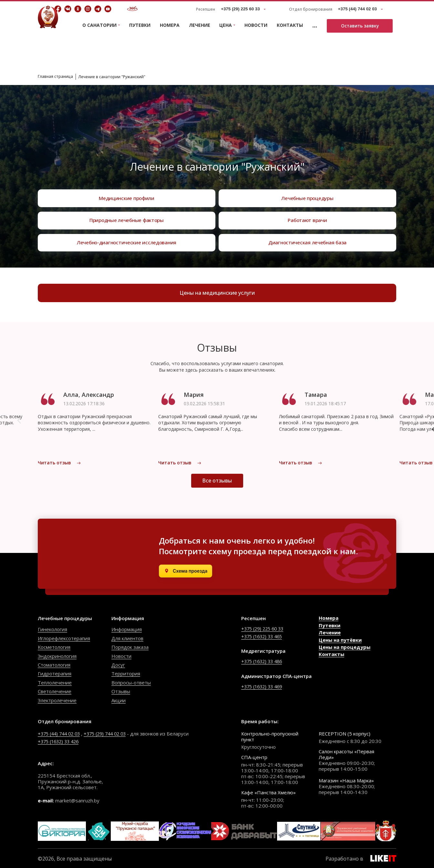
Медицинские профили (127, 192)
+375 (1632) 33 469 (264, 686)
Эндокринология (57, 655)
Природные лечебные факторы (127, 217)
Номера (170, 25)
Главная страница (58, 76)
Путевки (140, 25)
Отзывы (121, 691)
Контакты (290, 25)
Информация (127, 629)
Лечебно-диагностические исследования (127, 241)
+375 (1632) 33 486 (264, 661)
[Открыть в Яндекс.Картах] (186, 571)
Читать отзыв (59, 465)
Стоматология (54, 664)
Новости (256, 25)
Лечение (200, 25)
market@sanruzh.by (77, 799)
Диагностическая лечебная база (308, 241)
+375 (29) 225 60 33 (264, 628)
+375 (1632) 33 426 (60, 740)
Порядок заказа (130, 647)
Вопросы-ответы (131, 682)
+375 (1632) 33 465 (264, 636)
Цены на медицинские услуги (217, 294)
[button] (19, 423)
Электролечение (57, 700)
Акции (119, 700)
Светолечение (55, 691)
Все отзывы (217, 488)
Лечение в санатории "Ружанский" (122, 76)
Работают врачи (307, 217)
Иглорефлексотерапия (64, 638)
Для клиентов (127, 638)
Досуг (118, 664)
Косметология (54, 647)
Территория (126, 673)
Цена (226, 25)
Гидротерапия (55, 673)
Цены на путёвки (340, 639)
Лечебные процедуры (307, 192)
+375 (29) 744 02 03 (111, 733)
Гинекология (52, 629)
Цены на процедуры (345, 647)
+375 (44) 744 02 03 (61, 733)
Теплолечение (55, 682)
